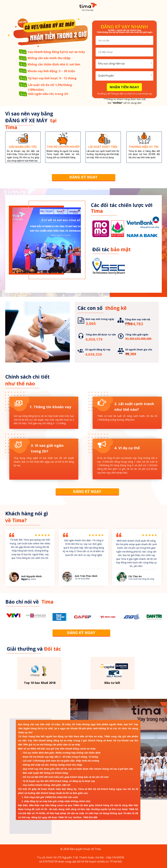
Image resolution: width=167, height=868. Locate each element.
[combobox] (124, 64)
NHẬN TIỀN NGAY (124, 87)
